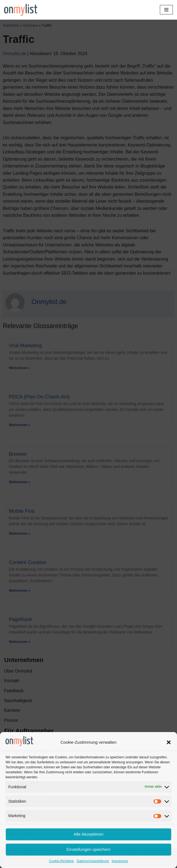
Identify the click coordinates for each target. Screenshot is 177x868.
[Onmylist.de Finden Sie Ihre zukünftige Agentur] (21, 10)
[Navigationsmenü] (166, 10)
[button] (169, 742)
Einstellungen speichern (88, 849)
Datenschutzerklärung (93, 861)
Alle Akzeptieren (88, 834)
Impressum (120, 861)
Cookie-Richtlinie (61, 861)
